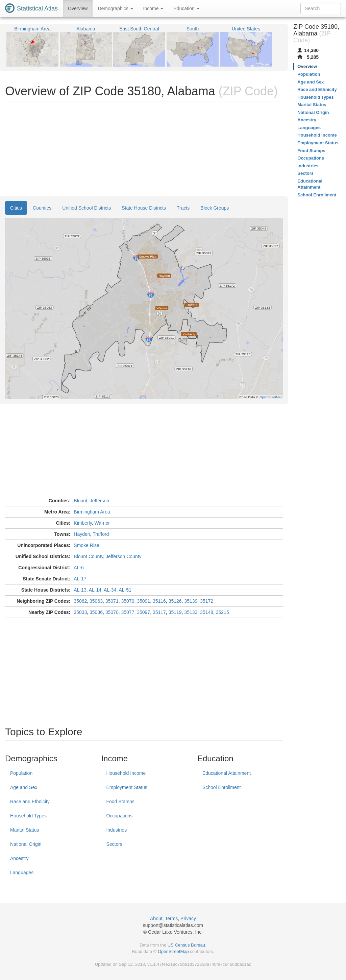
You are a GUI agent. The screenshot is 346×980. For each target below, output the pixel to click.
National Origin (26, 844)
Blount (80, 501)
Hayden (82, 534)
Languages (22, 873)
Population (21, 773)
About (156, 918)
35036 (96, 612)
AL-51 (125, 590)
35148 (207, 612)
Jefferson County (124, 556)
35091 (143, 601)
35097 (143, 612)
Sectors (114, 844)
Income (153, 8)
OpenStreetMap (173, 951)
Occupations (119, 816)
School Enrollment (222, 787)
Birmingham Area (92, 512)
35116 (159, 601)
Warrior (102, 523)
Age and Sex (24, 787)
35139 (191, 601)
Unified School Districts (86, 208)
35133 (191, 612)
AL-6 (79, 568)
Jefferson (100, 501)
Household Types (28, 816)
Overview (78, 8)
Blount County (88, 556)
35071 (112, 601)
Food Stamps (120, 802)
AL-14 (95, 590)
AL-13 (80, 590)
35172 (207, 601)
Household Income (126, 773)
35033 (80, 612)
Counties (42, 208)
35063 (96, 601)
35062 (80, 601)
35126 (175, 601)
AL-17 (80, 579)
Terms (171, 918)
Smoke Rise (86, 545)
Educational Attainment (227, 773)
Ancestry (19, 858)
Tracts (183, 208)
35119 (175, 612)
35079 (128, 601)
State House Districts (144, 208)
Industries (116, 830)
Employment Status (127, 787)
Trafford (101, 534)
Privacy (188, 918)
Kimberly (83, 523)
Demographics (115, 8)
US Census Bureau (186, 945)
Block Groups (215, 208)
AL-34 (110, 590)
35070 (112, 612)
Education (186, 8)
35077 (128, 612)
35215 (223, 612)
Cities (16, 208)
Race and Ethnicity (30, 802)
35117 (159, 612)
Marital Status (25, 830)
